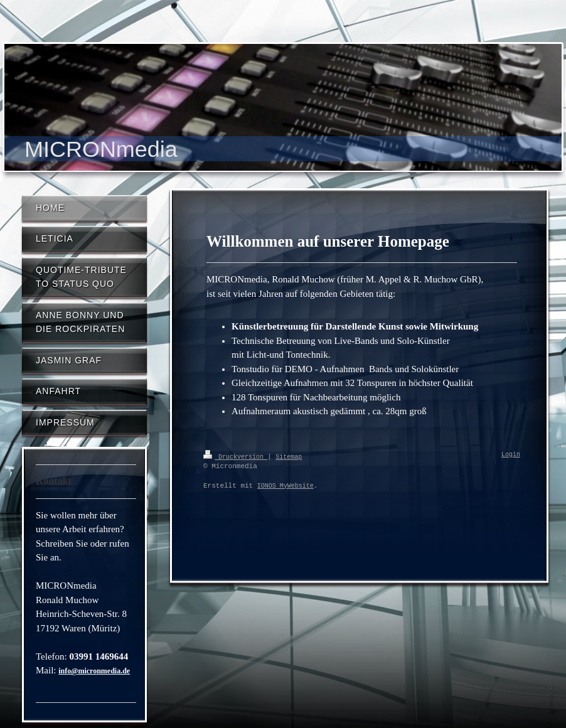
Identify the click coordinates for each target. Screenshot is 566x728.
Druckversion (235, 456)
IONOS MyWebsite (286, 486)
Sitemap (289, 456)
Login (511, 455)
